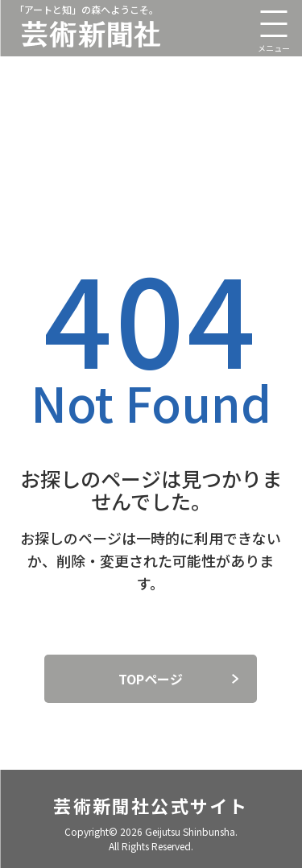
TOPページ (151, 679)
